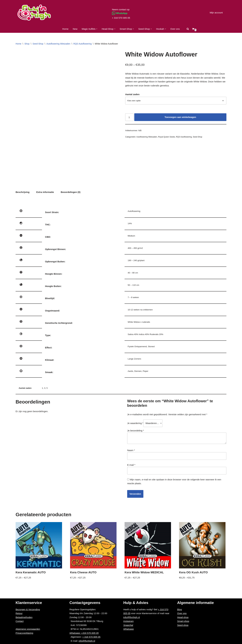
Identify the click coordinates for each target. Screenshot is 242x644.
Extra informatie (45, 192)
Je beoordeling (136, 431)
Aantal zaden (132, 94)
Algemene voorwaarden (28, 629)
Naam (131, 450)
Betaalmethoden (24, 617)
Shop (27, 44)
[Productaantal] (129, 117)
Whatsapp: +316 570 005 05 (84, 633)
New (75, 29)
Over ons (175, 29)
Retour (19, 613)
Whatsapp (129, 629)
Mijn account (216, 13)
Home (65, 29)
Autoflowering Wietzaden (58, 44)
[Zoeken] (188, 29)
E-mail (131, 465)
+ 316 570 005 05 (121, 18)
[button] (97, 29)
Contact (20, 621)
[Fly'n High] (34, 13)
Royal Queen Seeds (167, 137)
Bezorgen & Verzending (28, 609)
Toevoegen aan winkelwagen (180, 117)
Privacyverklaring (24, 633)
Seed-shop (183, 625)
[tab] (23, 192)
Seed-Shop (38, 44)
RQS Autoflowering (83, 44)
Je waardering (135, 423)
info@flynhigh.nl (87, 641)
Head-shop (183, 617)
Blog (179, 609)
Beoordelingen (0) (71, 192)
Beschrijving (23, 192)
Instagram (128, 621)
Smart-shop (183, 621)
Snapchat (128, 625)
